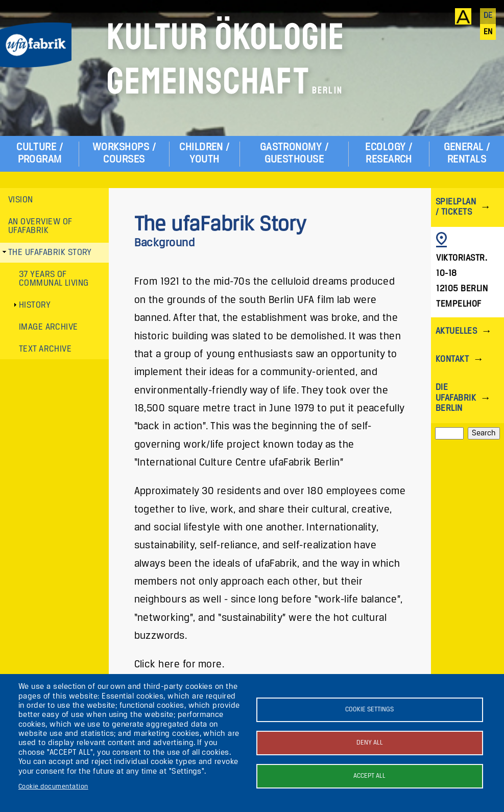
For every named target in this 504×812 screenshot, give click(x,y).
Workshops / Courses (124, 154)
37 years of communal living (54, 279)
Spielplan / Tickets (456, 207)
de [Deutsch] (488, 16)
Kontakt (452, 359)
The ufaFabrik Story (50, 253)
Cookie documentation (53, 787)
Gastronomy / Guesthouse (294, 154)
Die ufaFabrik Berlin (456, 398)
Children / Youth (205, 154)
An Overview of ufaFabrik (40, 227)
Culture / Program (40, 154)
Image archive (49, 327)
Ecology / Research (389, 154)
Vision (21, 200)
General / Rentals (467, 154)
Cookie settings (369, 710)
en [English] (488, 32)
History (35, 305)
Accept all (369, 776)
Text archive (45, 349)
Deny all (370, 743)
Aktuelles (456, 331)
